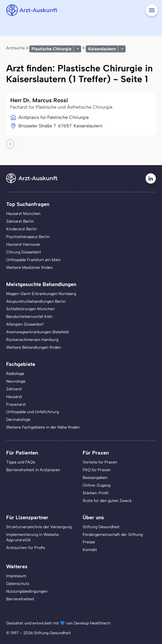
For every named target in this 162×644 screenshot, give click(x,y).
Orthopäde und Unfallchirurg (32, 412)
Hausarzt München (23, 214)
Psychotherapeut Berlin (28, 237)
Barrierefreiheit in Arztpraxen (33, 470)
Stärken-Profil (96, 493)
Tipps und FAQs (21, 462)
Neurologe (16, 381)
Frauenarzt (16, 404)
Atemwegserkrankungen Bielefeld (37, 332)
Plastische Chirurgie (51, 49)
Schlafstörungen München (30, 309)
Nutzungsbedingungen (27, 591)
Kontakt (90, 550)
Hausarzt (14, 397)
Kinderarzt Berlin (22, 229)
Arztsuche (16, 48)
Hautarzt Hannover (23, 244)
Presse (89, 542)
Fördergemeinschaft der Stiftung (113, 534)
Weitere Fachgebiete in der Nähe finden (43, 427)
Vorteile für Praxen (100, 462)
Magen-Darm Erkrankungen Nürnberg (41, 294)
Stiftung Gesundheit (101, 527)
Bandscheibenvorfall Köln (29, 316)
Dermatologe (18, 419)
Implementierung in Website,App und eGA (33, 537)
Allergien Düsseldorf (25, 324)
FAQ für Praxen (97, 470)
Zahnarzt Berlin (20, 221)
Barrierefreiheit (20, 599)
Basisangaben (95, 477)
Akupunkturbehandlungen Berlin (36, 301)
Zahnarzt (14, 389)
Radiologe (15, 373)
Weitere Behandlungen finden (34, 347)
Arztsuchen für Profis (26, 548)
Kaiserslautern (102, 49)
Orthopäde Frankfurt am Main (33, 260)
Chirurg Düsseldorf (23, 252)
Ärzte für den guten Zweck (107, 501)
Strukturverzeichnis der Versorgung (39, 527)
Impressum (16, 576)
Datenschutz (18, 584)
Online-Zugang (97, 485)
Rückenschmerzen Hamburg (32, 340)
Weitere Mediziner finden (30, 267)
